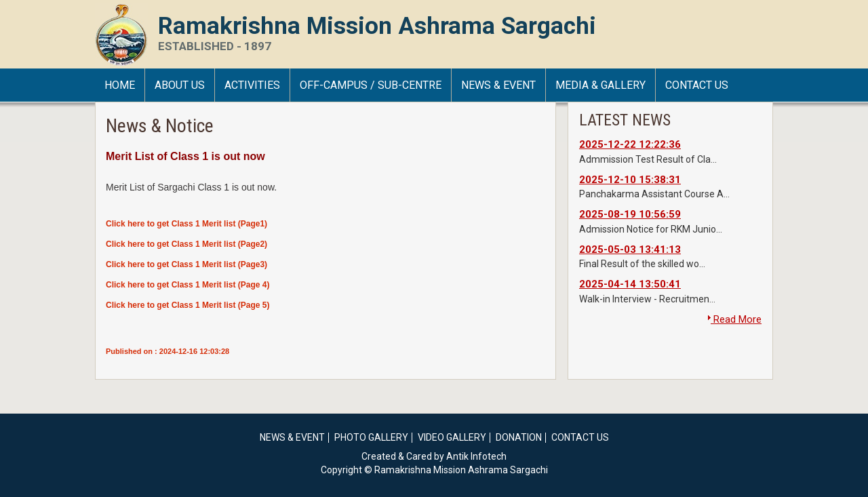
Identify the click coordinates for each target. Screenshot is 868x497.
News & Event (498, 85)
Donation (519, 437)
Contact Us (697, 85)
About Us (180, 85)
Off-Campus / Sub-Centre (371, 85)
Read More (735, 319)
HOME (120, 85)
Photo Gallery (371, 437)
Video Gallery (452, 437)
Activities (252, 85)
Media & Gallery (600, 85)
